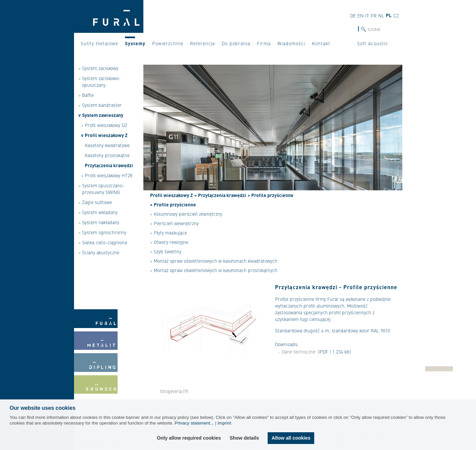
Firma (264, 43)
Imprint (224, 423)
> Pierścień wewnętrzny (174, 223)
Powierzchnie (168, 43)
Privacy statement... (194, 423)
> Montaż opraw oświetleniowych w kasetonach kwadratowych (214, 261)
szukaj (352, 29)
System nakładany (101, 222)
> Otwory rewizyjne (169, 242)
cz (396, 15)
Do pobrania (236, 43)
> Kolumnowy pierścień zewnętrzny (186, 214)
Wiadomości (291, 43)
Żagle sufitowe (97, 202)
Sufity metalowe (99, 43)
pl (389, 15)
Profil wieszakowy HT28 (109, 175)
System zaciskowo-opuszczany (101, 81)
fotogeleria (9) (174, 391)
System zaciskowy (100, 68)
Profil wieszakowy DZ (106, 125)
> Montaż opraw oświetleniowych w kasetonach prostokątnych (214, 270)
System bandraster (102, 105)
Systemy (135, 43)
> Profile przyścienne (270, 195)
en (360, 15)
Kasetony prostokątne (107, 155)
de (353, 15)
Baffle (88, 95)
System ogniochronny (104, 232)
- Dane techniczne (297, 351)
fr (374, 15)
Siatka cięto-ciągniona (105, 242)
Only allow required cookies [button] (189, 438)
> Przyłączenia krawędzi (220, 195)
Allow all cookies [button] (291, 438)
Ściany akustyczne (101, 252)
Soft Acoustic (373, 43)
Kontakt (321, 43)
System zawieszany (103, 115)
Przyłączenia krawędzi (109, 165)
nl (381, 15)
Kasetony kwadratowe (107, 145)
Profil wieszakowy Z (106, 135)
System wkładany (100, 212)
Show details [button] (244, 438)
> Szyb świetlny (166, 251)
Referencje (202, 43)
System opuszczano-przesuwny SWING (103, 189)
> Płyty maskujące (168, 233)
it (367, 15)
